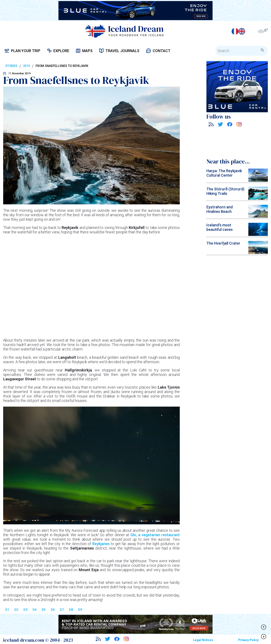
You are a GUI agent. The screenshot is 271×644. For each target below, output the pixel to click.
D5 (44, 610)
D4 (35, 610)
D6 (53, 610)
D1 (7, 610)
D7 (62, 610)
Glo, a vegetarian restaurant (155, 535)
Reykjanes (102, 544)
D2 (16, 610)
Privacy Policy (248, 640)
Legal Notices (203, 640)
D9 (80, 610)
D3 (26, 610)
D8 (71, 610)
